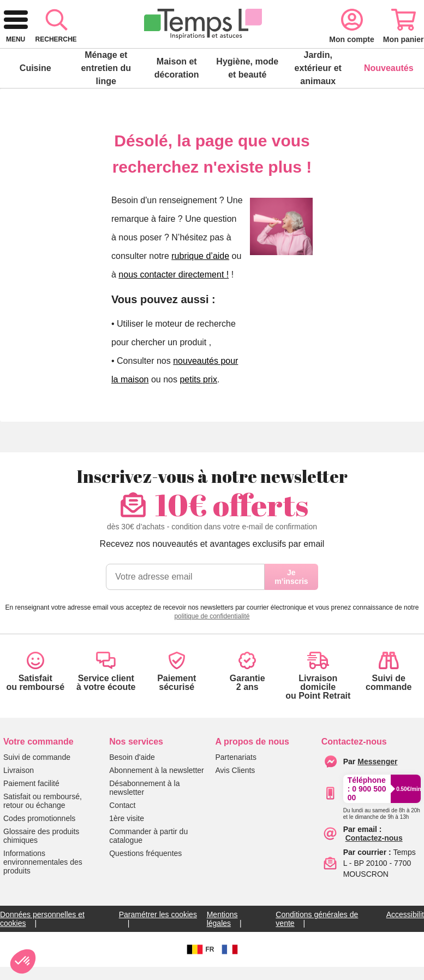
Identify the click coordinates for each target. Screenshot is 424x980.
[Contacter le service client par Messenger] (377, 796)
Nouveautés (389, 103)
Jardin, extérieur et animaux (318, 103)
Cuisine (35, 103)
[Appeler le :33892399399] (382, 847)
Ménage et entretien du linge (106, 103)
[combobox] (196, 50)
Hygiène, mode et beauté (247, 103)
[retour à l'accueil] (50, 50)
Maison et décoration (177, 103)
